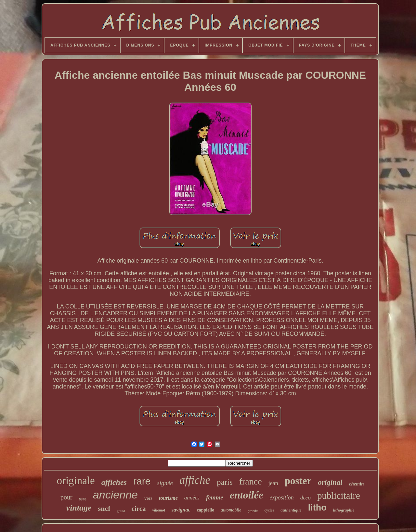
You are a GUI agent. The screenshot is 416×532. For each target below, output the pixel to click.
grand (121, 511)
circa (139, 509)
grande (253, 511)
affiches (114, 482)
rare (142, 481)
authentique (291, 510)
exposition (282, 498)
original (330, 482)
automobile (231, 510)
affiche (195, 480)
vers (148, 498)
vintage (79, 508)
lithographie (344, 510)
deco (305, 498)
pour (66, 497)
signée (165, 483)
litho (317, 508)
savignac (181, 510)
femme (215, 497)
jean (273, 483)
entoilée (247, 495)
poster (298, 481)
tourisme (168, 498)
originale (76, 481)
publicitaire (339, 496)
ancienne (115, 495)
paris (225, 482)
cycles (269, 510)
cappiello (206, 510)
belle (83, 499)
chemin (357, 484)
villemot (158, 510)
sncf (104, 508)
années (192, 498)
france (251, 481)
